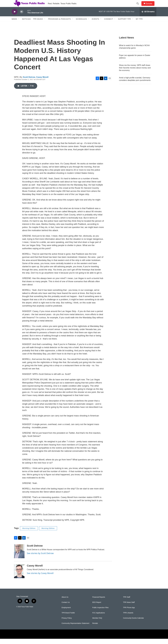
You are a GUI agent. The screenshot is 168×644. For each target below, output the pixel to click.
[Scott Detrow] (19, 556)
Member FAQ (97, 623)
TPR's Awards (128, 618)
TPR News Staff (129, 608)
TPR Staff (127, 602)
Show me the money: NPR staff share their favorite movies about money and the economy (135, 73)
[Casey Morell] (19, 576)
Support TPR (124, 24)
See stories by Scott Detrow (40, 558)
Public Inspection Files (100, 613)
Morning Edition (29, 534)
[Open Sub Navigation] (19, 24)
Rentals (95, 629)
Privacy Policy (67, 623)
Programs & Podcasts (59, 24)
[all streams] (148, 17)
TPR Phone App (129, 613)
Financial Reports (99, 602)
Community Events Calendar (133, 623)
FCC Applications (99, 618)
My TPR (139, 24)
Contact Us (66, 608)
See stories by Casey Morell (40, 578)
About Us (65, 602)
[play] (15, 17)
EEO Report (97, 608)
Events (96, 24)
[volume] (22, 17)
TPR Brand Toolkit (68, 618)
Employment (66, 613)
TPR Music (38, 24)
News (14, 24)
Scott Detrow (29, 82)
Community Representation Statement (75, 629)
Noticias (26, 24)
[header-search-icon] (139, 6)
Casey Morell (42, 82)
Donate (150, 6)
